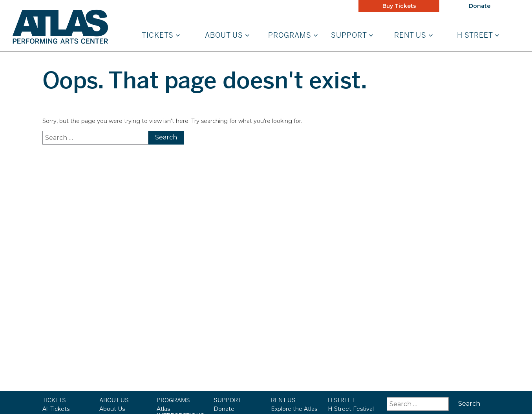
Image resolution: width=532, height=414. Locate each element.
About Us (227, 36)
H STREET (478, 36)
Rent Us (414, 36)
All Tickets (56, 409)
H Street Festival (351, 409)
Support (352, 36)
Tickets (161, 36)
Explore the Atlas (294, 409)
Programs (293, 36)
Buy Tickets (399, 6)
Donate (480, 6)
